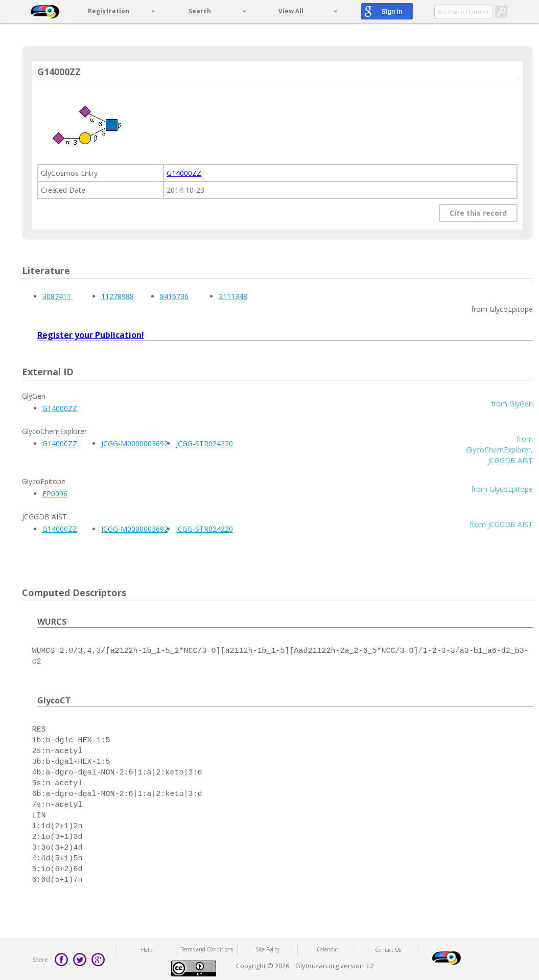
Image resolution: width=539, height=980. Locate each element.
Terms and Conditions (207, 949)
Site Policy (267, 949)
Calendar (327, 949)
